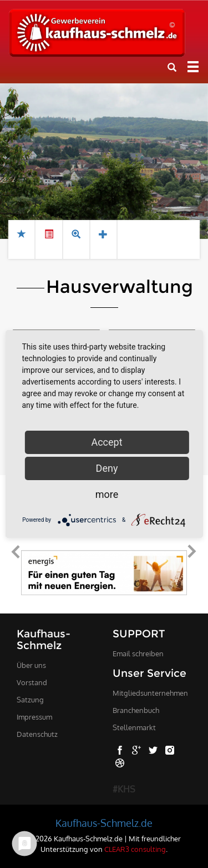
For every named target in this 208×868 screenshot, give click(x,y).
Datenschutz (37, 734)
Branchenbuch (136, 710)
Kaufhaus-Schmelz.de (104, 823)
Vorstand (32, 682)
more (107, 494)
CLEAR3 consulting (135, 849)
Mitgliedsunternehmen (150, 693)
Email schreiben (138, 654)
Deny (107, 468)
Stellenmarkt (134, 727)
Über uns (31, 665)
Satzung (30, 700)
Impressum (34, 717)
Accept (106, 442)
